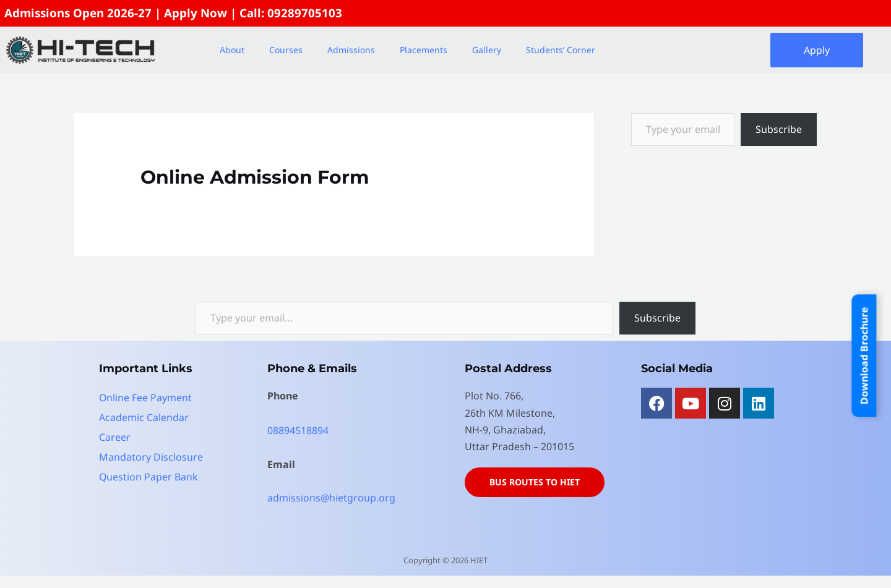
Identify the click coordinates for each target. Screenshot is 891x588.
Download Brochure (864, 356)
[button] (235, 50)
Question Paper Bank (149, 477)
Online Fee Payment (146, 398)
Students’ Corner (561, 50)
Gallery (487, 50)
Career (115, 437)
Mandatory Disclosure (151, 457)
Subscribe (779, 129)
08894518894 (298, 430)
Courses (286, 50)
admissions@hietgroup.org (331, 498)
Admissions (351, 50)
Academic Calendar (144, 417)
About (232, 50)
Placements (424, 50)
